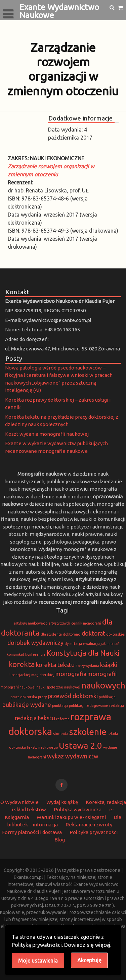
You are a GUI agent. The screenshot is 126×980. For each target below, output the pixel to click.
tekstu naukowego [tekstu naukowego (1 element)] (42, 747)
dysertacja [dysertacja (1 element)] (73, 644)
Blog (60, 840)
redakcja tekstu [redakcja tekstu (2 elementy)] (35, 718)
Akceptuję (89, 960)
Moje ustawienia (38, 961)
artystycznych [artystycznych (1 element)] (59, 623)
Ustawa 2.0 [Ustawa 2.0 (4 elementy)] (80, 746)
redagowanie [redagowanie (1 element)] (97, 706)
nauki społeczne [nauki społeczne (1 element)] (50, 687)
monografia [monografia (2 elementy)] (71, 674)
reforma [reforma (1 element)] (63, 719)
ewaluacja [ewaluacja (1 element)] (91, 644)
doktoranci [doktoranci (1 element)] (72, 634)
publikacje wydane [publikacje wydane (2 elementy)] (27, 705)
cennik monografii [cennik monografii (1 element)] (86, 623)
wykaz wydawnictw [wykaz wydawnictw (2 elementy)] (73, 756)
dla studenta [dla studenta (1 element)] (51, 634)
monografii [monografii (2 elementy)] (102, 674)
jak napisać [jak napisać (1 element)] (110, 644)
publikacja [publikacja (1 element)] (107, 697)
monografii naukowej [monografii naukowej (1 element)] (18, 687)
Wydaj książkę (62, 802)
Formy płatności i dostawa (32, 832)
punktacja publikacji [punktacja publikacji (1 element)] (68, 706)
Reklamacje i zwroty (89, 825)
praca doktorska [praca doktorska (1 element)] (24, 697)
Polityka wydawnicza (78, 809)
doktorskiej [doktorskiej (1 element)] (116, 634)
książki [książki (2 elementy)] (109, 665)
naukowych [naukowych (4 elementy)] (103, 685)
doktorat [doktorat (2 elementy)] (93, 633)
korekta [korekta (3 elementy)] (22, 664)
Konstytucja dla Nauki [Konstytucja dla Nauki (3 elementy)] (83, 653)
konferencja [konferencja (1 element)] (35, 654)
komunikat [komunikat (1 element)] (15, 654)
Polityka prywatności (94, 832)
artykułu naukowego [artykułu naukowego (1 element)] (31, 623)
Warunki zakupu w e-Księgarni (71, 817)
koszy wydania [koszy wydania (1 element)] (87, 666)
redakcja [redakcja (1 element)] (117, 706)
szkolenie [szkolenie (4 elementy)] (88, 732)
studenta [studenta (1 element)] (61, 734)
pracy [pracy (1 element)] (42, 697)
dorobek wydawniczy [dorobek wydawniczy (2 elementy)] (35, 643)
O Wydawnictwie (19, 802)
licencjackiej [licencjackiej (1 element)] (20, 675)
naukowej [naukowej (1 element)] (72, 687)
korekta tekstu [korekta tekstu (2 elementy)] (55, 665)
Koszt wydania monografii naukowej (47, 434)
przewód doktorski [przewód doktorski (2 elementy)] (73, 696)
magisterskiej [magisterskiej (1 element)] (43, 675)
